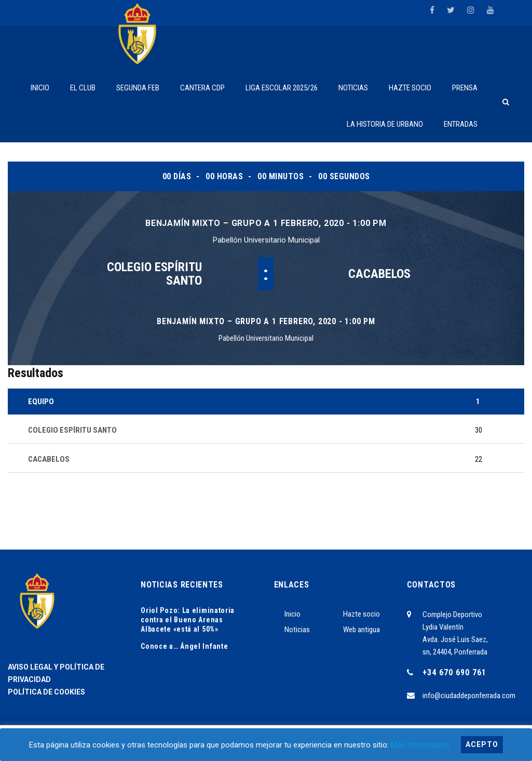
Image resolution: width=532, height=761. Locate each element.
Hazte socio (362, 614)
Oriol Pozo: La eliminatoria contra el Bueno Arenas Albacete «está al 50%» (188, 620)
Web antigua (362, 630)
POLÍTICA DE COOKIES (46, 692)
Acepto (482, 744)
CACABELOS (379, 274)
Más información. (421, 745)
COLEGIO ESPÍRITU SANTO (154, 274)
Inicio (292, 614)
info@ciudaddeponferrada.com (469, 696)
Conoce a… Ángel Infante (184, 646)
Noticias (297, 630)
